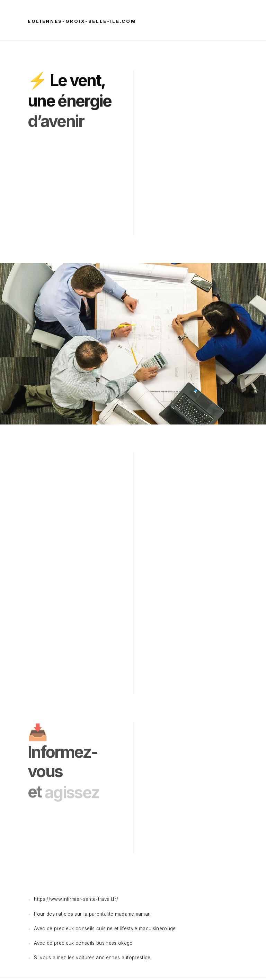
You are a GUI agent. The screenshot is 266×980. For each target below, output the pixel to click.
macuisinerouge (157, 928)
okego (126, 943)
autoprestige (136, 958)
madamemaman (133, 914)
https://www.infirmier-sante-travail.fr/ (76, 899)
